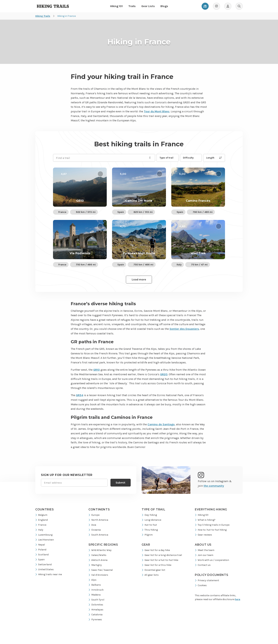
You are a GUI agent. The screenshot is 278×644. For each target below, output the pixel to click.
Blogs (164, 6)
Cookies (201, 585)
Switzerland (43, 564)
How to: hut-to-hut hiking (211, 530)
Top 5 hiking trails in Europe (212, 525)
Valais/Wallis (97, 555)
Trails (132, 6)
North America (98, 520)
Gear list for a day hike (156, 550)
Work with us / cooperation (212, 560)
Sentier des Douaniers (184, 329)
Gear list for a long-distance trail (162, 555)
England (41, 520)
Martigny (95, 565)
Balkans (95, 585)
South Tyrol (96, 600)
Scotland (42, 555)
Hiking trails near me (49, 574)
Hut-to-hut (149, 525)
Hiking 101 (116, 6)
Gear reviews (203, 535)
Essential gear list (153, 570)
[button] (167, 158)
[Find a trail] (104, 158)
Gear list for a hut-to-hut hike (160, 560)
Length (214, 158)
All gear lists (150, 575)
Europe (94, 515)
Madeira (94, 595)
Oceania (95, 530)
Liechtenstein (45, 540)
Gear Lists (148, 6)
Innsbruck (96, 590)
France (41, 525)
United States (45, 569)
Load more (139, 279)
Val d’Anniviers (98, 575)
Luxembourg (44, 535)
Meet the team (205, 550)
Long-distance (151, 520)
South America (98, 535)
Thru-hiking (150, 530)
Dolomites (96, 605)
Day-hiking (149, 515)
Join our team (204, 555)
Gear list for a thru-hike (156, 565)
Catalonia (95, 615)
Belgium (41, 515)
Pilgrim (147, 535)
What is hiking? (205, 520)
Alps (92, 580)
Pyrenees (95, 619)
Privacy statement (207, 580)
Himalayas (96, 610)
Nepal (40, 545)
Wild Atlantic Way (100, 550)
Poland (41, 550)
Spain (40, 560)
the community (214, 486)
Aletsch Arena (98, 560)
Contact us (203, 565)
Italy (39, 530)
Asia (92, 525)
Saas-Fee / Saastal (101, 570)
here (238, 599)
